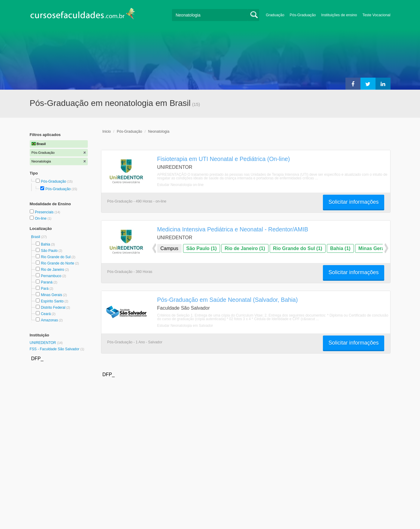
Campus (170, 248)
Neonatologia (159, 131)
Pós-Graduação (303, 15)
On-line (41, 218)
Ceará (46, 314)
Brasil (36, 237)
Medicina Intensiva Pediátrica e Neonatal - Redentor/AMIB (233, 229)
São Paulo (49, 251)
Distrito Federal (53, 308)
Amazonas (49, 320)
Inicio (107, 131)
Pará (45, 289)
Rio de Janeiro (52, 270)
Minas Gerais (52, 295)
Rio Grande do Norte (58, 263)
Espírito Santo (52, 301)
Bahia (46, 244)
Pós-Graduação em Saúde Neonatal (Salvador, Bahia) (228, 300)
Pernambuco (51, 276)
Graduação (275, 15)
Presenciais (45, 212)
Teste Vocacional (377, 15)
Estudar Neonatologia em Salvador (185, 326)
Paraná (47, 282)
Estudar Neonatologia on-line (181, 185)
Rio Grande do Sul (56, 257)
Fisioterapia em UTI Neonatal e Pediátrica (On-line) (224, 159)
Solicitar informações (353, 202)
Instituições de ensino (339, 15)
